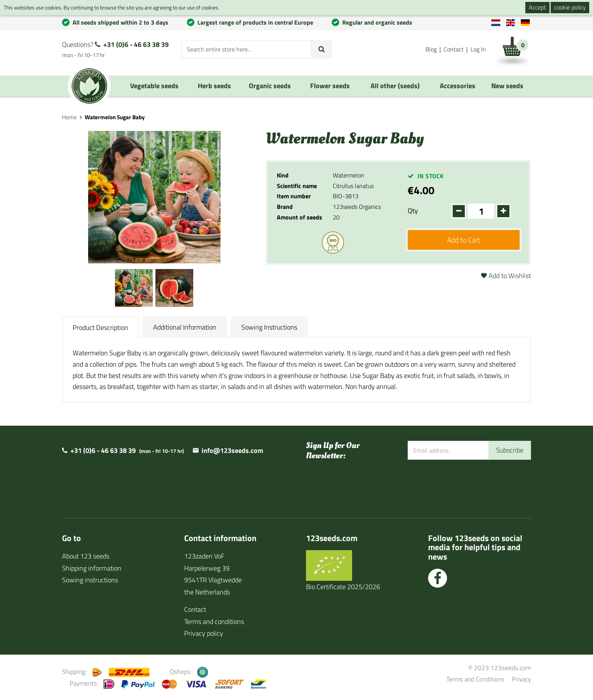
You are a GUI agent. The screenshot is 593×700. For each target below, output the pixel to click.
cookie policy (570, 7)
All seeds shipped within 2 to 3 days (120, 22)
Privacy (521, 679)
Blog (431, 49)
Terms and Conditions (475, 679)
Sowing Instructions (269, 327)
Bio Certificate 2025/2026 (343, 587)
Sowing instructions (90, 580)
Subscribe (510, 450)
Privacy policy (204, 633)
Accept (537, 7)
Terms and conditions (214, 621)
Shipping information (92, 568)
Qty (413, 211)
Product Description (100, 327)
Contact (454, 49)
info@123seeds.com (232, 450)
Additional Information (185, 327)
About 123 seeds (86, 556)
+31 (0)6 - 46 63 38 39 (136, 44)
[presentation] (465, 484)
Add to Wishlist (510, 276)
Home (69, 117)
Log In (478, 49)
